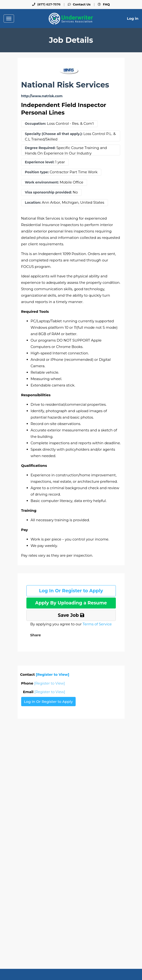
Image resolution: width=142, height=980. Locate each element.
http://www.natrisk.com (42, 96)
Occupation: (36, 124)
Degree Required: (40, 148)
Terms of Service (97, 624)
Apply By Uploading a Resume (71, 603)
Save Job (71, 615)
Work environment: (42, 182)
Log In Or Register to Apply (71, 591)
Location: (33, 203)
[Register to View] (53, 674)
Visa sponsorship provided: (48, 192)
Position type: (37, 172)
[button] (35, 635)
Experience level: (40, 162)
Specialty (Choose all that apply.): (54, 134)
